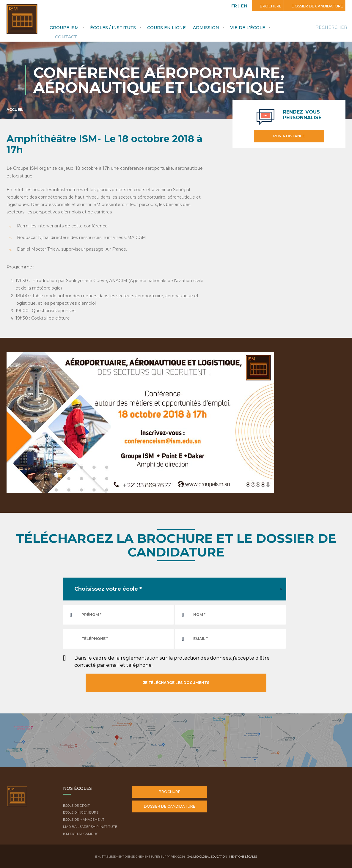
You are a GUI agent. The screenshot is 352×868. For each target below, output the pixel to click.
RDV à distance (289, 136)
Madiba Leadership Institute (90, 827)
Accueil (15, 110)
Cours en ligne (166, 28)
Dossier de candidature (317, 6)
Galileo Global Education (207, 857)
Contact (66, 37)
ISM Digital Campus (81, 834)
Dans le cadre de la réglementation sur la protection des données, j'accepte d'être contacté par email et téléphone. (172, 662)
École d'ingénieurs (81, 812)
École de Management (84, 820)
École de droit (76, 806)
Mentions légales (243, 857)
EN (244, 6)
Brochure (270, 6)
